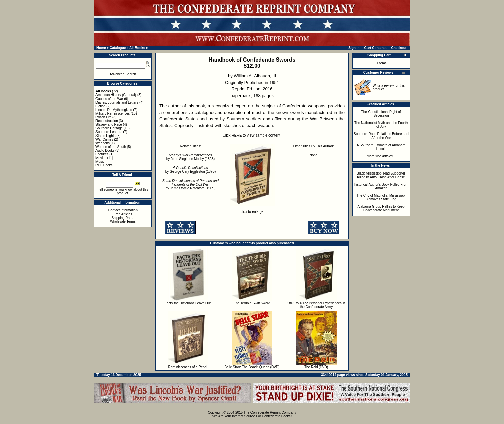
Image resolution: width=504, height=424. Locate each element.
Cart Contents (376, 48)
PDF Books (104, 165)
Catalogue (118, 48)
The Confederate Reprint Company (270, 412)
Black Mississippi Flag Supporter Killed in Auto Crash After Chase (381, 175)
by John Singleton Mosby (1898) (190, 157)
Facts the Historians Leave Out (188, 303)
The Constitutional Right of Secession (381, 114)
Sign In (354, 48)
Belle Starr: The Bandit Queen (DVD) (252, 367)
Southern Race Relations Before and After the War (381, 136)
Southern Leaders (109, 132)
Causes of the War (109, 99)
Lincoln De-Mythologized (114, 110)
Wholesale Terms (123, 221)
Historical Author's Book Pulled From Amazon (381, 186)
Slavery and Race (109, 125)
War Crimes (104, 139)
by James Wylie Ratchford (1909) (190, 184)
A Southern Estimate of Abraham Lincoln (381, 147)
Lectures (102, 154)
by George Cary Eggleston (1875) (191, 170)
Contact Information (123, 210)
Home (101, 48)
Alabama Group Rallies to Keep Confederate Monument (381, 208)
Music (100, 162)
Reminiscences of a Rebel (188, 367)
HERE (237, 135)
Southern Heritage (109, 128)
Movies (101, 158)
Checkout (399, 48)
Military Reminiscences (113, 113)
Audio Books (105, 150)
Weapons (103, 143)
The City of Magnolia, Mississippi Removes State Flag (381, 197)
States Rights (105, 136)
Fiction (100, 106)
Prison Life (103, 117)
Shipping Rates (123, 218)
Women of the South (111, 147)
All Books (137, 48)
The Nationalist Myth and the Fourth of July (381, 125)
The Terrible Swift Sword (252, 303)
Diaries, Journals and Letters (117, 102)
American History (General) (116, 95)
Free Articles (123, 214)
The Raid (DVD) (316, 367)
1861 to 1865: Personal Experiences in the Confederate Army (316, 305)
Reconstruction (107, 121)
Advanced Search (123, 74)
